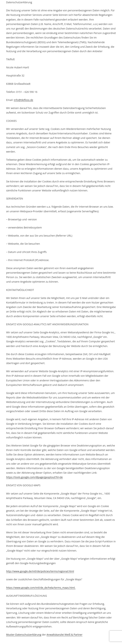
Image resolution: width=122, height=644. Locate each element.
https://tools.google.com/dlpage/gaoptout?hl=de (34, 477)
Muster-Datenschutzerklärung (24, 635)
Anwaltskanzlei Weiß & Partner (64, 635)
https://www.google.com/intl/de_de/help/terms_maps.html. (41, 588)
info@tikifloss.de (23, 100)
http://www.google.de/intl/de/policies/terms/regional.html (40, 571)
